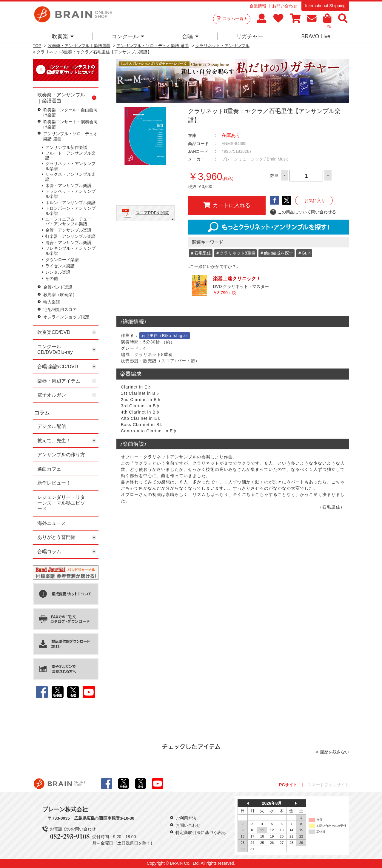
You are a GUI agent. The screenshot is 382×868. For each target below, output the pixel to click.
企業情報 (258, 6)
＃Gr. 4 (304, 253)
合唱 (190, 36)
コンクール (128, 36)
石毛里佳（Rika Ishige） (165, 336)
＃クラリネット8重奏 (235, 253)
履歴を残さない (335, 752)
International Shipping (325, 6)
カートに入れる (227, 205)
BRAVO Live (316, 36)
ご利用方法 (186, 818)
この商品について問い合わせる (303, 212)
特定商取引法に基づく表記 (201, 832)
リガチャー (250, 36)
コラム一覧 (235, 18)
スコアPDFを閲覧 (152, 213)
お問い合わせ (285, 6)
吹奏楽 (63, 36)
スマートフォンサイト (328, 785)
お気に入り (315, 201)
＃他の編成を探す (276, 253)
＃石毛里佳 (201, 253)
